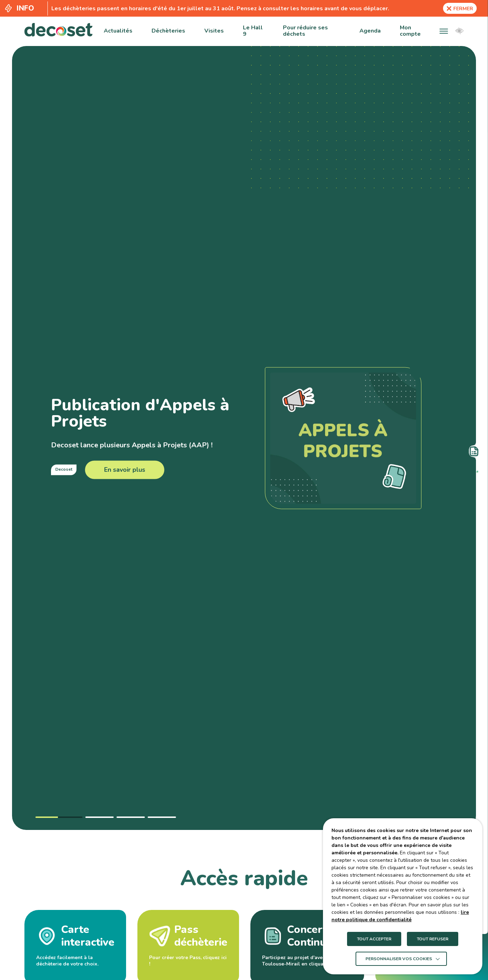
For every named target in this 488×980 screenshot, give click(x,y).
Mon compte (410, 31)
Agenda (370, 31)
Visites (214, 31)
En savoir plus (125, 470)
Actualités (118, 31)
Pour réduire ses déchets (305, 31)
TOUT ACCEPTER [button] (374, 939)
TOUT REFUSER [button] (433, 939)
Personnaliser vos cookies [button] (399, 959)
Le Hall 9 (253, 31)
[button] (444, 31)
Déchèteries (168, 31)
